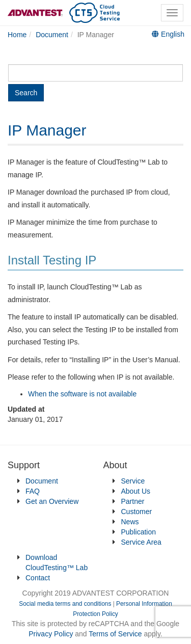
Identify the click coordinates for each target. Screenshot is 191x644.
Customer (137, 512)
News (130, 522)
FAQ (33, 491)
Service (133, 481)
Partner (133, 501)
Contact (38, 578)
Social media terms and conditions (65, 604)
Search (26, 93)
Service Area (141, 542)
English (168, 34)
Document (42, 481)
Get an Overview (52, 501)
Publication (139, 532)
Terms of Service (115, 634)
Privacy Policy (52, 634)
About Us (136, 491)
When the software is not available (82, 394)
